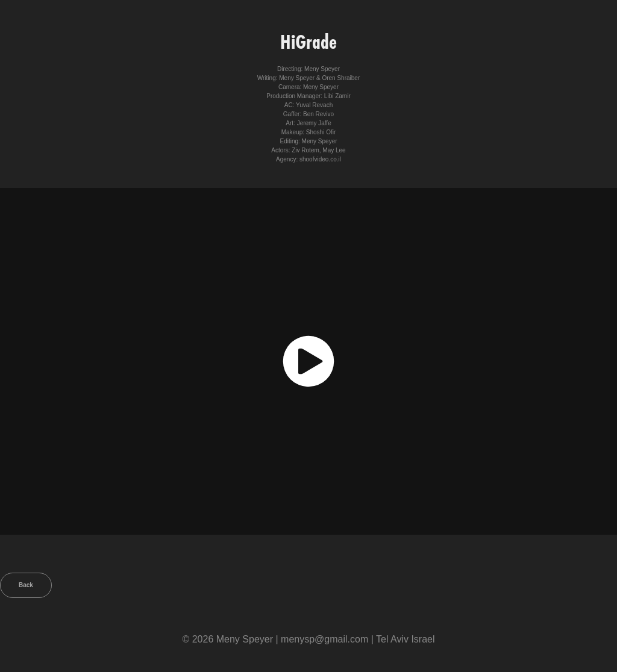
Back (26, 585)
